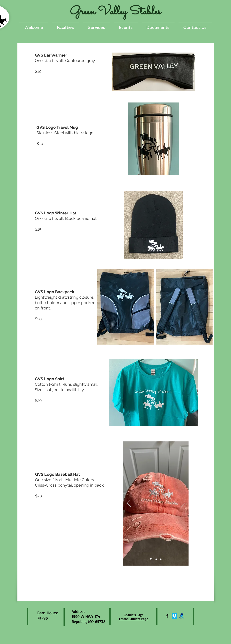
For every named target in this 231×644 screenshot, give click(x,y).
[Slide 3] (161, 559)
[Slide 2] (156, 559)
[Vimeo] (174, 616)
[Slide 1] (151, 559)
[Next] (183, 503)
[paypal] (182, 616)
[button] (97, 26)
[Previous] (129, 503)
